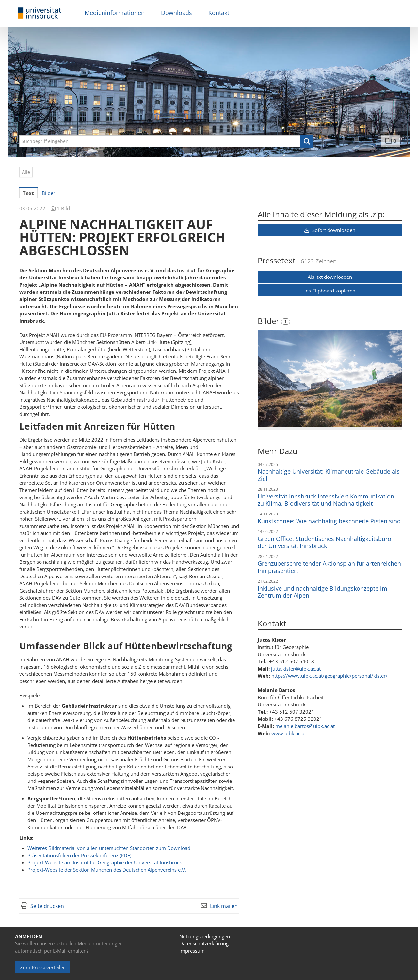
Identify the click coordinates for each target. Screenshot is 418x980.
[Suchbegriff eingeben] (166, 141)
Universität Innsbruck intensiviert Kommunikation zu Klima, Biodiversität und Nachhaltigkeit (326, 500)
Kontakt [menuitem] (219, 13)
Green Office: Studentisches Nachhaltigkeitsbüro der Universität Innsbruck (324, 542)
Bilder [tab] (48, 193)
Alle (26, 172)
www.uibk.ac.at (289, 733)
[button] (307, 142)
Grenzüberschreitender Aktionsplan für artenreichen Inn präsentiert (329, 567)
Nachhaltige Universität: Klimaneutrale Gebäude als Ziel (329, 475)
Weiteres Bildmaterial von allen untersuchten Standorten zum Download (109, 848)
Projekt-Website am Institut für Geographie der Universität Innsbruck (105, 862)
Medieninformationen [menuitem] (115, 13)
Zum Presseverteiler (42, 967)
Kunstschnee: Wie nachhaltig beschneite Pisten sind (329, 521)
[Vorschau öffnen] (330, 379)
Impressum (192, 951)
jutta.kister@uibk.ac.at (296, 669)
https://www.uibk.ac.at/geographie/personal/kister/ (330, 676)
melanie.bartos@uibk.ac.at (305, 726)
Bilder (269, 321)
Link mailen (224, 906)
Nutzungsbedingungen (205, 936)
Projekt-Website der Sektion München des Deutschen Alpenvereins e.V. (107, 870)
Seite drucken (47, 906)
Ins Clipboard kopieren (330, 291)
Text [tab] (28, 193)
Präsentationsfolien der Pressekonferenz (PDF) (79, 855)
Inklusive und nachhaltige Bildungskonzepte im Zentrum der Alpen (322, 592)
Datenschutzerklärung (204, 943)
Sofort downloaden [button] (330, 230)
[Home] (40, 13)
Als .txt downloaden (330, 277)
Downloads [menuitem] (177, 13)
